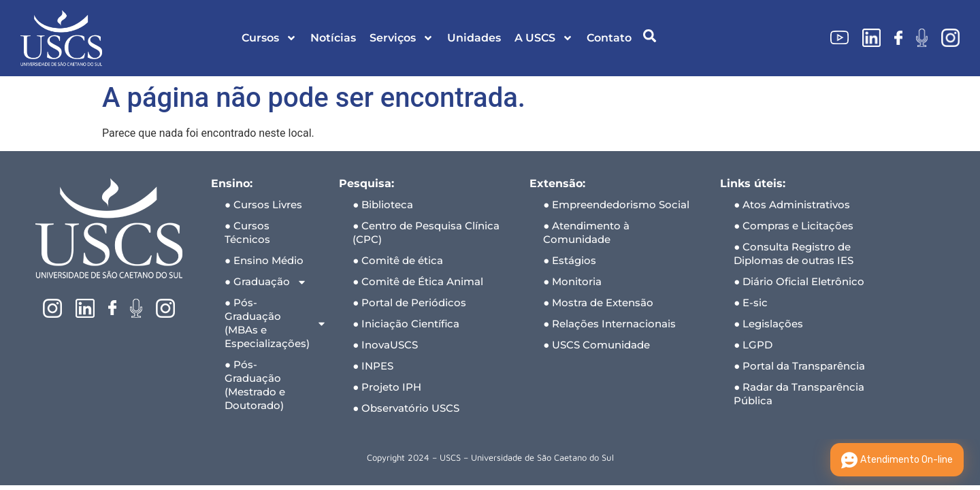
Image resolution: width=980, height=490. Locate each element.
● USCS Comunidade (597, 345)
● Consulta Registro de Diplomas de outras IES (794, 254)
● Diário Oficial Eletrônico (799, 281)
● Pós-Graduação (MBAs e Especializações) (275, 323)
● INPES (373, 366)
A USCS (544, 38)
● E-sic (751, 303)
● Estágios (570, 260)
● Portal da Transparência (799, 366)
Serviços (402, 38)
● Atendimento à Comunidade (586, 232)
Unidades (474, 38)
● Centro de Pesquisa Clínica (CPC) (426, 232)
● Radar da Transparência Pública (799, 394)
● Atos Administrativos (792, 205)
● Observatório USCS (406, 408)
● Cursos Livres (263, 205)
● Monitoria (572, 281)
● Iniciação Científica (406, 324)
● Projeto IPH (387, 387)
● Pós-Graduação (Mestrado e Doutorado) (255, 385)
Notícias (333, 38)
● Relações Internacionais (609, 324)
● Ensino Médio (264, 260)
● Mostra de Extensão (598, 303)
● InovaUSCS (385, 345)
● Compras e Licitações (794, 226)
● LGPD (753, 345)
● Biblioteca (383, 205)
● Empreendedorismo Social (616, 205)
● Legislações (768, 324)
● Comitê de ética (398, 260)
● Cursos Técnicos (247, 232)
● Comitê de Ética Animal (418, 281)
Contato (609, 38)
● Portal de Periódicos (409, 303)
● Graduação (266, 282)
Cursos (269, 38)
